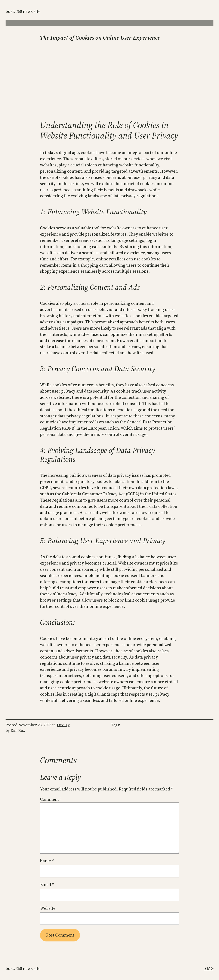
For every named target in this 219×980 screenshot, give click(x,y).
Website (48, 908)
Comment (51, 799)
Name (47, 861)
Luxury (63, 725)
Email (47, 884)
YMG (209, 968)
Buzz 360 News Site (23, 11)
